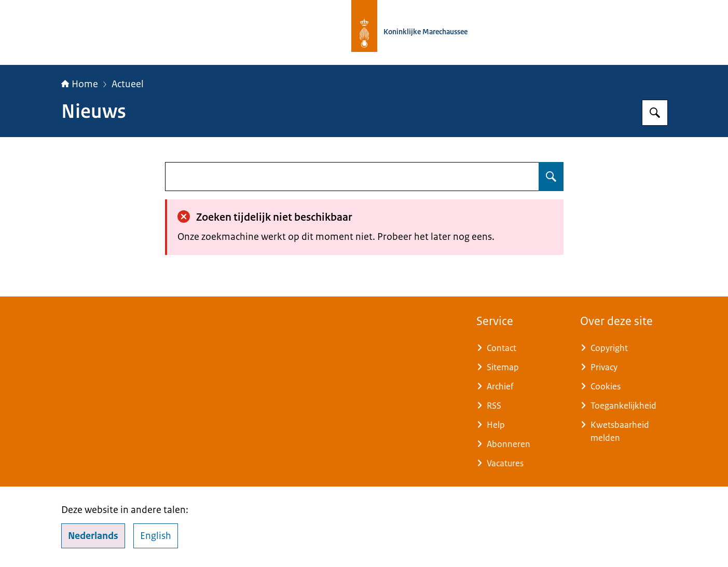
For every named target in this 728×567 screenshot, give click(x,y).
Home (80, 84)
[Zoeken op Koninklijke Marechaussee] (655, 113)
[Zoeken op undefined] (551, 177)
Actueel (128, 84)
